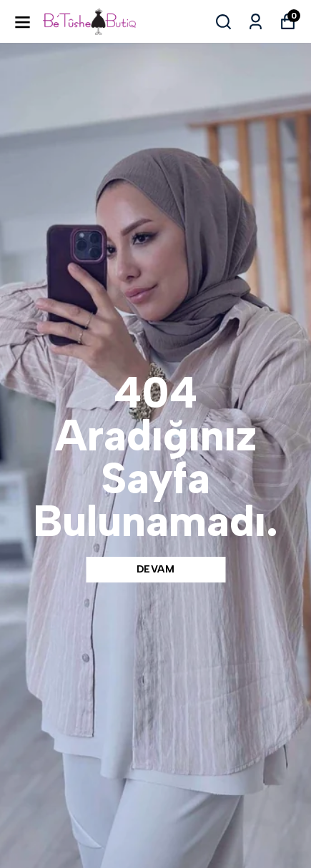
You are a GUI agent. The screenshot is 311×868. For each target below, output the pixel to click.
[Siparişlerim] (256, 22)
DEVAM (156, 569)
